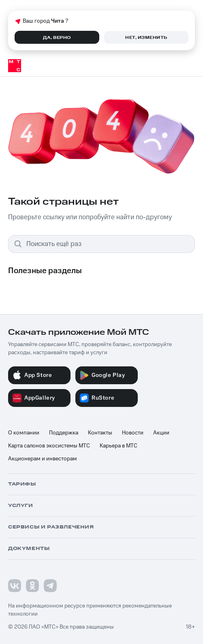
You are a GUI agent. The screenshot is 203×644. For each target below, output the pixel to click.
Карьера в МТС (119, 446)
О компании (24, 433)
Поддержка (64, 433)
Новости (133, 433)
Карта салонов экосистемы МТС (49, 446)
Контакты (100, 433)
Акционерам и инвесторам (43, 459)
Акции (161, 433)
